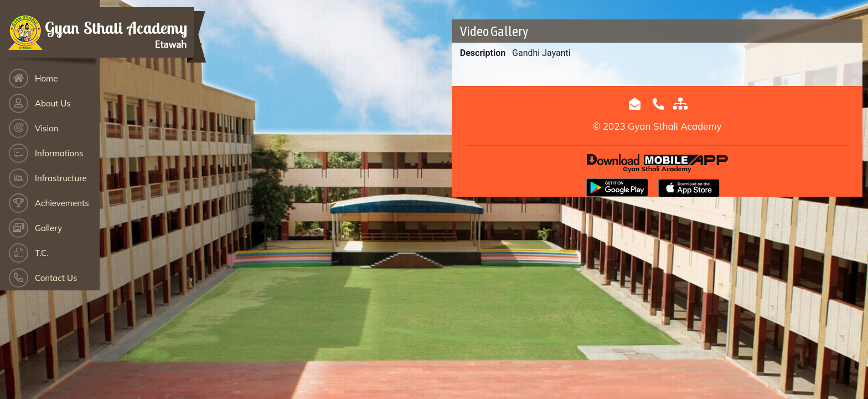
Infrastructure (61, 178)
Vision (46, 128)
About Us (53, 103)
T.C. (42, 253)
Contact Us (56, 278)
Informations (59, 153)
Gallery (48, 228)
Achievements (62, 203)
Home (46, 78)
